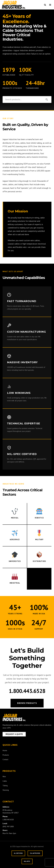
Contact (5, 759)
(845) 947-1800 (8, 827)
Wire (4, 777)
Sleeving (6, 790)
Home (5, 750)
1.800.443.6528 (27, 691)
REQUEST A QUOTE (14, 734)
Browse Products (27, 703)
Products (6, 755)
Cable (5, 781)
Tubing (5, 786)
